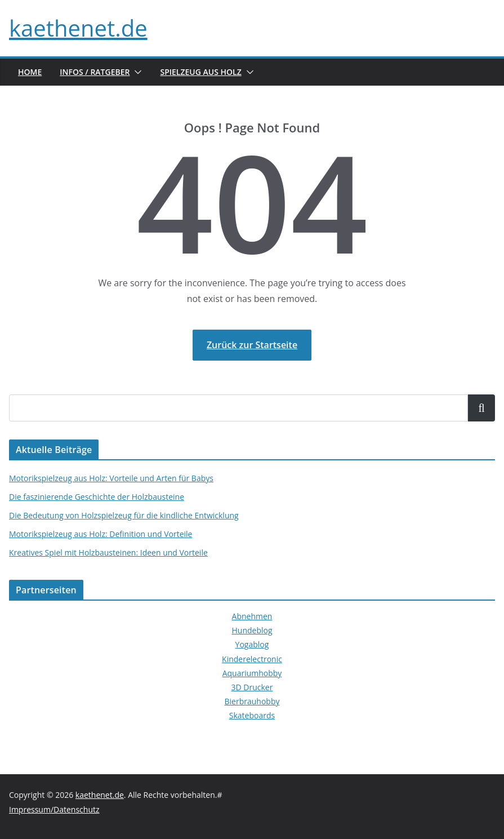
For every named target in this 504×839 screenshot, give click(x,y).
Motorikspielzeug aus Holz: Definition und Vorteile (101, 534)
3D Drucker (252, 687)
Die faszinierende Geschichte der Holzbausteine (97, 497)
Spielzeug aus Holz (200, 72)
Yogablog (252, 644)
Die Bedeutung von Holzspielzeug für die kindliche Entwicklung (124, 515)
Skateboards (252, 715)
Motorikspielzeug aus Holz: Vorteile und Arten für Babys (111, 478)
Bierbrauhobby (252, 701)
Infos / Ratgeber (95, 72)
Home (30, 72)
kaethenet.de (78, 28)
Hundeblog (252, 630)
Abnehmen (252, 616)
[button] (136, 72)
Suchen (481, 408)
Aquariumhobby (252, 673)
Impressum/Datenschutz (54, 809)
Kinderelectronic (252, 659)
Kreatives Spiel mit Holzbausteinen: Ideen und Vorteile (108, 552)
